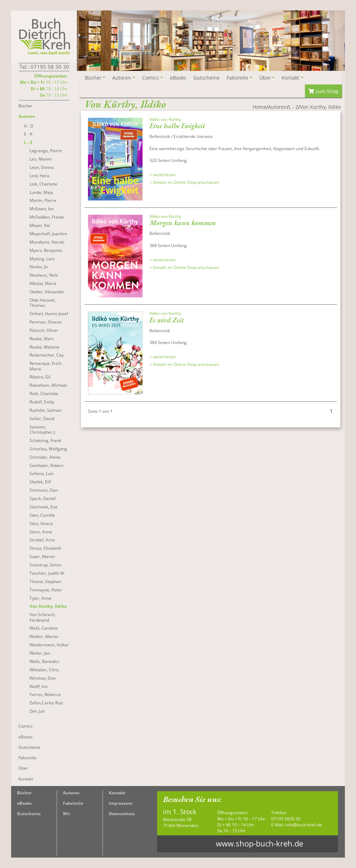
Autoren (71, 793)
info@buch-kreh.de (304, 825)
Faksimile (73, 803)
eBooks (24, 803)
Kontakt (117, 793)
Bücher (24, 793)
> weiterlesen (163, 161)
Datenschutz (122, 814)
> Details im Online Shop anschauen (184, 169)
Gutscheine (29, 814)
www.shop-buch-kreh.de (260, 844)
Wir (67, 814)
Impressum (121, 803)
